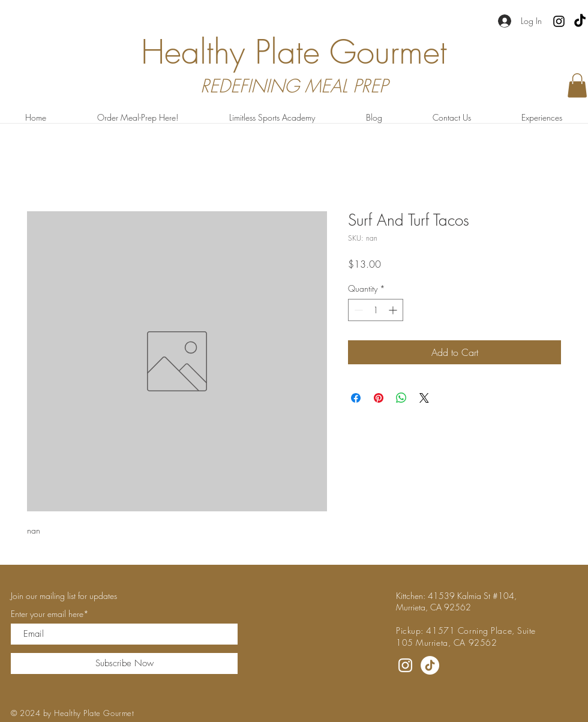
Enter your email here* (50, 614)
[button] (577, 86)
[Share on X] (424, 398)
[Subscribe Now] (124, 663)
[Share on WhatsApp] (401, 398)
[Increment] (394, 310)
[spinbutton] (376, 310)
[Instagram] (559, 21)
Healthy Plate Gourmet (294, 52)
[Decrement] (357, 310)
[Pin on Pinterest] (379, 398)
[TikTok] (580, 21)
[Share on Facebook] (356, 398)
